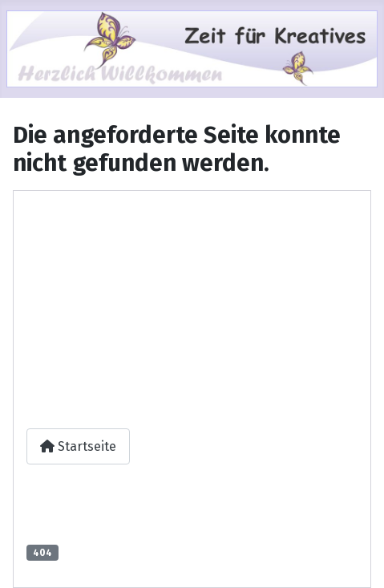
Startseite (78, 446)
